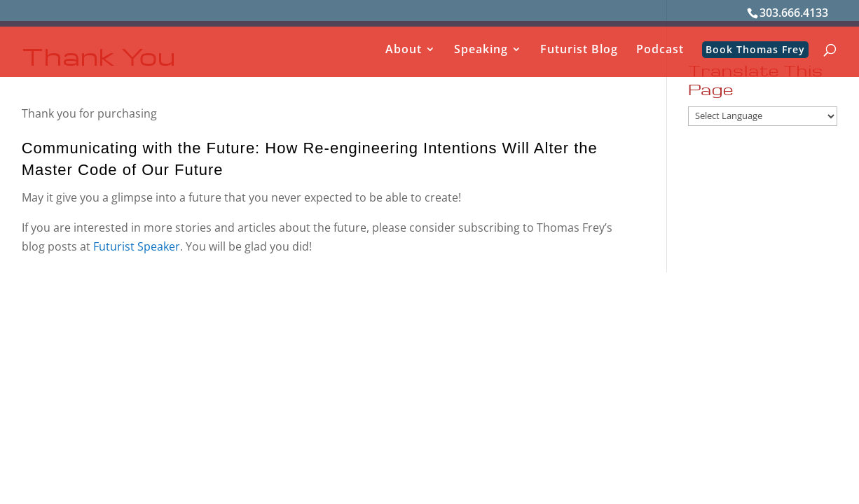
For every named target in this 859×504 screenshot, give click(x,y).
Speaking (481, 50)
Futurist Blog (579, 50)
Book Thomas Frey (755, 49)
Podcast (660, 50)
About (404, 50)
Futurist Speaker (135, 246)
